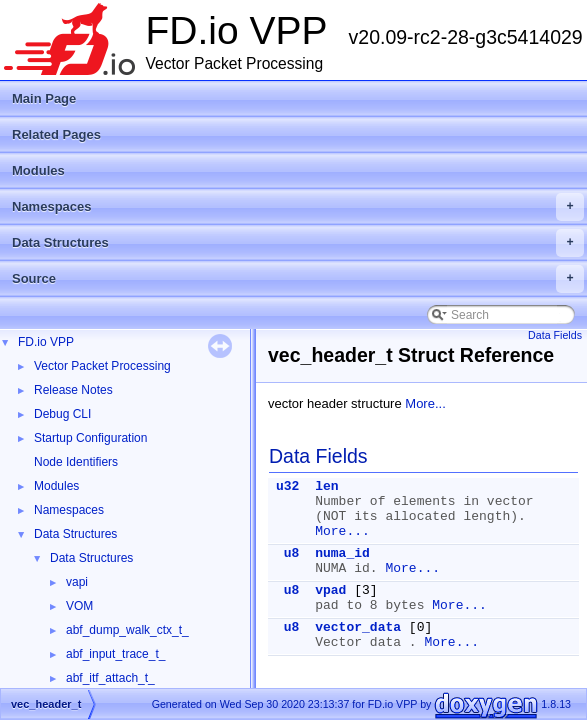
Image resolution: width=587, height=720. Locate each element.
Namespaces (298, 207)
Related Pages (56, 134)
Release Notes (73, 390)
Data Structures (298, 243)
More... (425, 403)
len (326, 486)
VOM (79, 606)
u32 (287, 486)
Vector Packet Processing (102, 366)
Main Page (44, 98)
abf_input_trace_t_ (115, 654)
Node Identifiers (76, 462)
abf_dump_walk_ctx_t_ (127, 630)
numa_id (342, 553)
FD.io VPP (46, 342)
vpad (330, 590)
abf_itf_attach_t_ (110, 678)
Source (298, 279)
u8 (292, 553)
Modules (38, 170)
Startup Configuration (90, 438)
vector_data (358, 627)
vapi (77, 582)
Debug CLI (62, 414)
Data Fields (555, 335)
